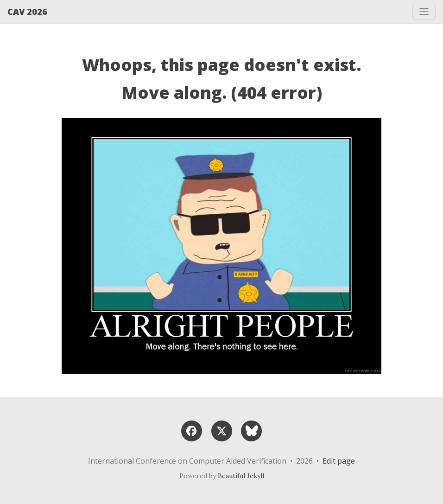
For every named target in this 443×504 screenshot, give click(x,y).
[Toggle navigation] (424, 12)
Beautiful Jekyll (241, 476)
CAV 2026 (27, 12)
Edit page (339, 461)
